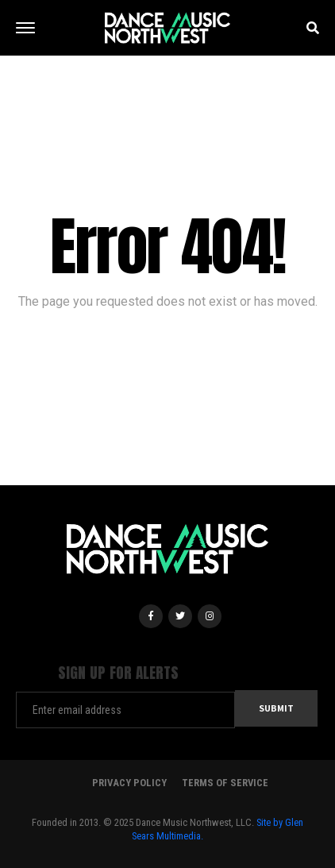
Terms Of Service (225, 783)
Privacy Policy (129, 783)
